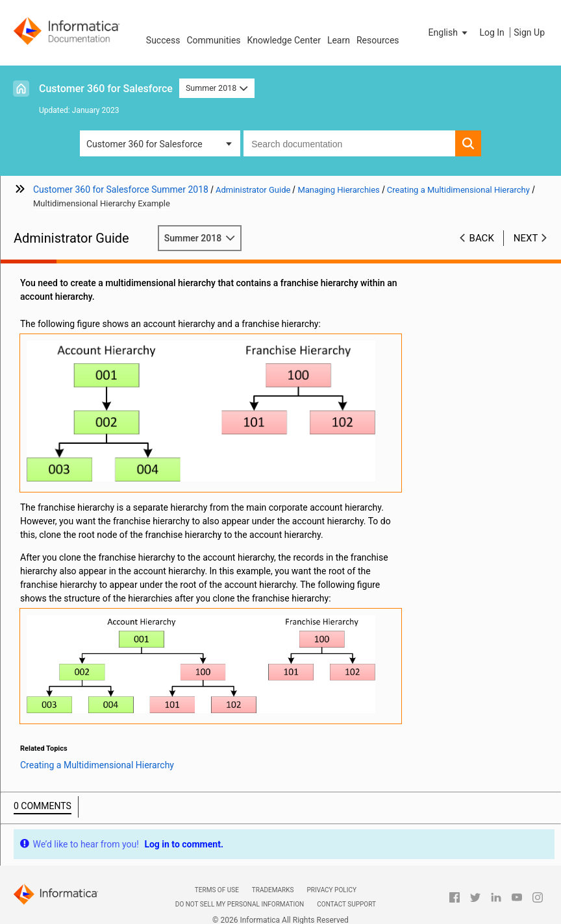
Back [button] (482, 238)
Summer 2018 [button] (217, 88)
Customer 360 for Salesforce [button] (144, 144)
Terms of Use (217, 890)
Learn (339, 40)
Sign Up (529, 32)
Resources (378, 40)
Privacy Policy (331, 890)
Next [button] (526, 238)
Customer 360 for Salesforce (106, 89)
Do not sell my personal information (240, 904)
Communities (213, 40)
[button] (449, 32)
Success (163, 40)
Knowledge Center (284, 40)
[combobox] (349, 143)
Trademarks (273, 890)
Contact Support (346, 904)
